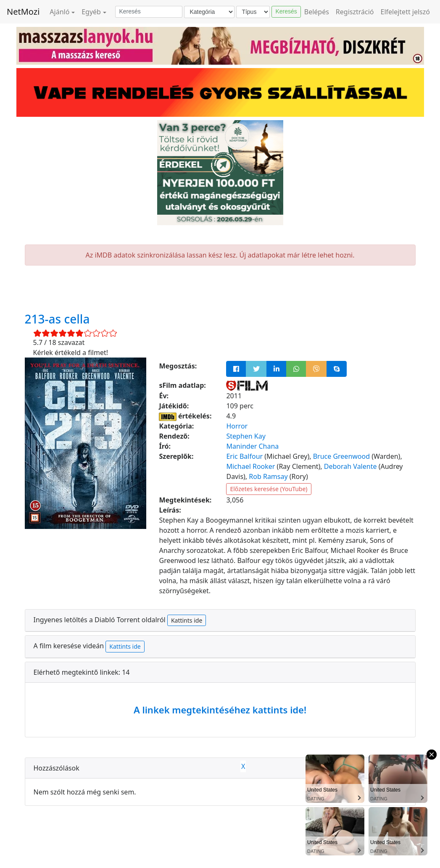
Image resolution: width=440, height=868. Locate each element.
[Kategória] (209, 12)
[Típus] (253, 12)
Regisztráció (355, 12)
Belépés (317, 12)
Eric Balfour (244, 456)
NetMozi (23, 12)
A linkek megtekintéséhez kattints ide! (220, 710)
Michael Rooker (250, 466)
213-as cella (57, 319)
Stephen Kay (246, 436)
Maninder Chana (252, 446)
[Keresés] (149, 12)
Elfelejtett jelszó (406, 12)
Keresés (286, 11)
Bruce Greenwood (341, 456)
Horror (237, 426)
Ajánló (59, 12)
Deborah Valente (350, 466)
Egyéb (91, 12)
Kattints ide (187, 620)
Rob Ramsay (268, 476)
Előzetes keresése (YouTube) (269, 489)
